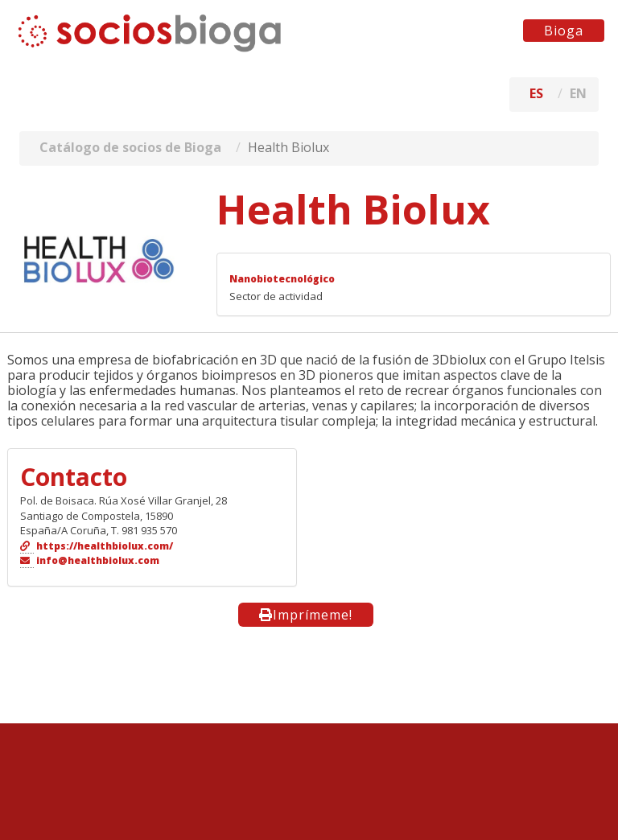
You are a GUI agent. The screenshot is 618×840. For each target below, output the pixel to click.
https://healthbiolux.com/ (105, 546)
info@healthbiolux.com (98, 560)
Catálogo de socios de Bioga (130, 147)
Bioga (564, 31)
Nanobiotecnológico (282, 279)
